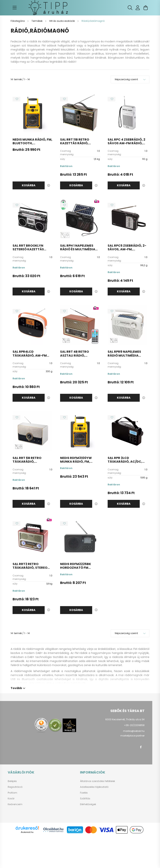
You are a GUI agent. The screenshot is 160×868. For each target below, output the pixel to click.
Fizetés (84, 793)
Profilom (12, 793)
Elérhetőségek (88, 804)
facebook (141, 747)
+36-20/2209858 (134, 725)
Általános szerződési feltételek (97, 781)
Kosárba (29, 185)
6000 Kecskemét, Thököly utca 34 (125, 719)
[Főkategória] (18, 21)
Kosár (11, 799)
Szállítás (85, 799)
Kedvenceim (15, 804)
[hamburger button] (14, 8)
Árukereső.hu (27, 832)
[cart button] (146, 8)
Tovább (16, 688)
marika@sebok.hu (134, 731)
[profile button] (138, 8)
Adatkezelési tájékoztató (94, 787)
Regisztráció (15, 787)
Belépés (12, 781)
